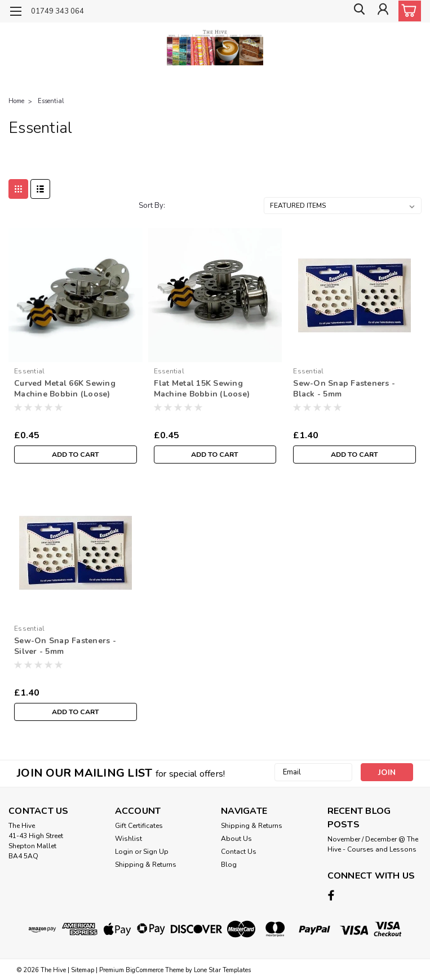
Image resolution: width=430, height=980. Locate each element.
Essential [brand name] (29, 371)
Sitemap (83, 969)
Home (16, 101)
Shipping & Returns (146, 865)
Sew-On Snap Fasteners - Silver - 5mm (65, 646)
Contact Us (239, 852)
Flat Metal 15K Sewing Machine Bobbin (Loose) (202, 389)
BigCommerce (145, 969)
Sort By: (152, 206)
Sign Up (156, 852)
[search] (357, 12)
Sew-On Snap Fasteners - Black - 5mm (344, 389)
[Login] (382, 12)
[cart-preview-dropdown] (407, 11)
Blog (229, 865)
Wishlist (128, 839)
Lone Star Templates (222, 969)
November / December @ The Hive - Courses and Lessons (373, 844)
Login (124, 852)
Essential (51, 101)
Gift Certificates (139, 826)
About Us (236, 839)
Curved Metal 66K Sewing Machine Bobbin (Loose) (65, 389)
